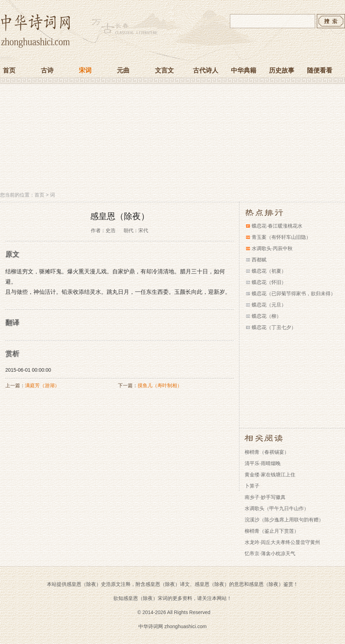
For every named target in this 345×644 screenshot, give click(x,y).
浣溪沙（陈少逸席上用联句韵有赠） (284, 520)
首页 (9, 70)
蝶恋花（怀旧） (269, 282)
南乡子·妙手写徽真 (265, 497)
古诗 (47, 70)
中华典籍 (244, 70)
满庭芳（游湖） (42, 385)
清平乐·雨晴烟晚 (263, 463)
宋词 (85, 70)
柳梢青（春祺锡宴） (267, 452)
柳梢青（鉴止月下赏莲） (272, 531)
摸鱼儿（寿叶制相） (160, 385)
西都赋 (259, 260)
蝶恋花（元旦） (269, 305)
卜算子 (252, 486)
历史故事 (282, 70)
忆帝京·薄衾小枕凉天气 (270, 553)
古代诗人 (206, 70)
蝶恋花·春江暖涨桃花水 (277, 226)
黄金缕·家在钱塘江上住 (270, 475)
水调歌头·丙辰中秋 (272, 248)
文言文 (164, 70)
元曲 (123, 70)
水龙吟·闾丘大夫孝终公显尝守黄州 (282, 542)
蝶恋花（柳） (266, 316)
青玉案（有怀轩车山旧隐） (281, 237)
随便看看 (320, 70)
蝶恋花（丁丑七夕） (274, 327)
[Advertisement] (172, 138)
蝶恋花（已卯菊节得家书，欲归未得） (294, 293)
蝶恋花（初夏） (269, 271)
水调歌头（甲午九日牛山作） (277, 508)
